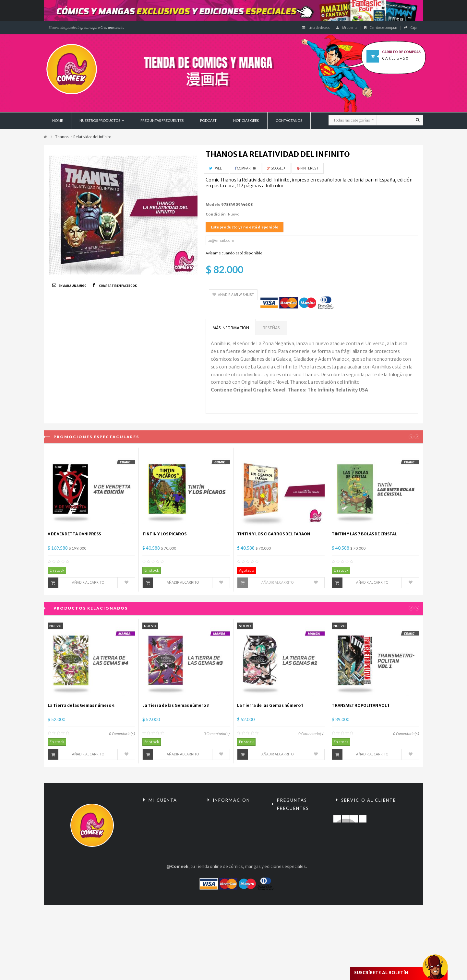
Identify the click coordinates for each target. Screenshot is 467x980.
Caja (410, 28)
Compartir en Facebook (118, 286)
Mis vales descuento (167, 835)
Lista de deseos (316, 28)
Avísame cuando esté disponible (234, 253)
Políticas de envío (292, 875)
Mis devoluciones (164, 824)
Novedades (222, 824)
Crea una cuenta (113, 28)
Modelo (213, 204)
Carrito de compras (381, 28)
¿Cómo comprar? (292, 864)
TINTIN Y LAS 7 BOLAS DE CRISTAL (364, 534)
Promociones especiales (235, 813)
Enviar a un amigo (73, 286)
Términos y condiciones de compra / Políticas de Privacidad (302, 846)
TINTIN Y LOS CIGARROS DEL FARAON (274, 534)
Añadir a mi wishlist (233, 295)
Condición (216, 214)
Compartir (246, 168)
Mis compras (160, 813)
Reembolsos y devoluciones (289, 825)
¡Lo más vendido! (228, 835)
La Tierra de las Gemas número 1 (270, 705)
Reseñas (271, 328)
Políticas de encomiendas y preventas (302, 890)
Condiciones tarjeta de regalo (298, 909)
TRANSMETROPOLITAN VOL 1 (361, 705)
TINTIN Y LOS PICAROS (164, 534)
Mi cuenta (347, 28)
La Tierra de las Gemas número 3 (176, 705)
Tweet (217, 168)
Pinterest (308, 168)
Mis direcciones (162, 846)
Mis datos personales (168, 857)
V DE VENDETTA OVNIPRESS (74, 534)
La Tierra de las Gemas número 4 (81, 705)
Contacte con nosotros (363, 813)
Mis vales (156, 868)
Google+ (276, 168)
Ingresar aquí (87, 28)
